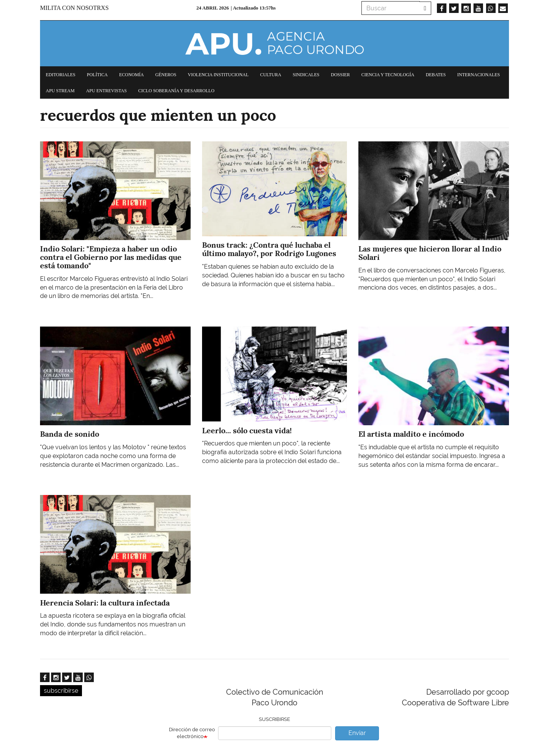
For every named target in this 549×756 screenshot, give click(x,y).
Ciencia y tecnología (388, 75)
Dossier (340, 75)
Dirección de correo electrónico (192, 733)
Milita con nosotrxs (74, 8)
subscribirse (61, 691)
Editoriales (61, 75)
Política (97, 75)
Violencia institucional (218, 75)
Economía (131, 75)
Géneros (166, 75)
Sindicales (306, 75)
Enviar (357, 733)
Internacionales (478, 75)
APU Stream (60, 91)
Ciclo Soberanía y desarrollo (176, 91)
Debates (436, 75)
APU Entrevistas (107, 91)
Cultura (271, 75)
